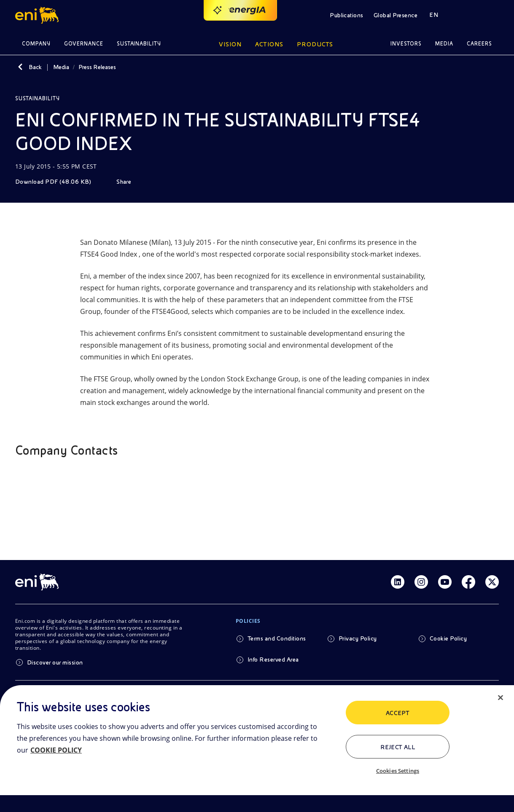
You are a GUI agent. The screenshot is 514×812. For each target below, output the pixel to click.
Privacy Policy (358, 638)
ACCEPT (398, 713)
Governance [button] (84, 44)
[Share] (130, 182)
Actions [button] (269, 44)
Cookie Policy (448, 638)
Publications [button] (347, 15)
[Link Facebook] (468, 582)
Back (35, 67)
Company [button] (36, 44)
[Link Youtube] (445, 582)
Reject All (398, 747)
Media (61, 67)
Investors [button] (406, 44)
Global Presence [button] (396, 15)
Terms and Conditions (277, 638)
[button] (38, 15)
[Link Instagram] (421, 582)
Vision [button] (230, 44)
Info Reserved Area (273, 659)
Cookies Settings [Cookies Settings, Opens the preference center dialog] (398, 771)
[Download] (59, 182)
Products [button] (315, 44)
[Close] (501, 698)
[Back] (20, 67)
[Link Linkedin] (398, 582)
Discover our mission (55, 662)
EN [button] (434, 15)
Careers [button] (479, 44)
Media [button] (444, 44)
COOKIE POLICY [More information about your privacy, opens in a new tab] (56, 750)
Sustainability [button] (139, 44)
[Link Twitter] (492, 582)
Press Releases (97, 67)
